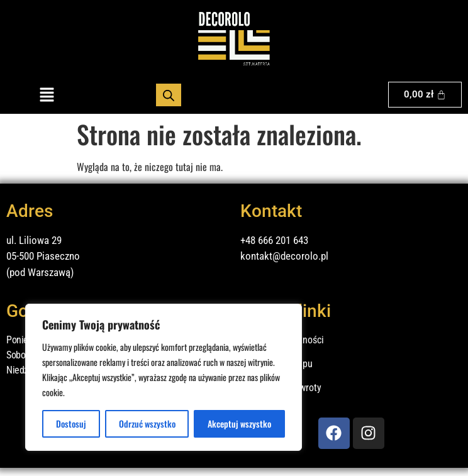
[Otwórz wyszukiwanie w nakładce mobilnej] (169, 95)
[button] (47, 95)
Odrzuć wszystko (147, 423)
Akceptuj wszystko (239, 423)
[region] (164, 377)
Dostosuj (71, 423)
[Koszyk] (425, 95)
